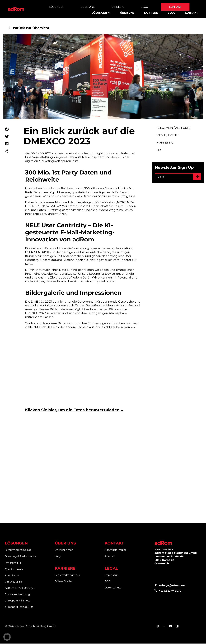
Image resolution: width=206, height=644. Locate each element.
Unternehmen (64, 550)
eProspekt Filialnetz (18, 601)
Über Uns (88, 7)
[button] (7, 130)
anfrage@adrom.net (173, 586)
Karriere (118, 7)
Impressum (112, 576)
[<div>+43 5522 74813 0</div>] (156, 591)
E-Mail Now (12, 576)
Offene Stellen (64, 582)
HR (162, 150)
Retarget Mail (14, 563)
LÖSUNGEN (16, 544)
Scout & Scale (14, 582)
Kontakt (175, 7)
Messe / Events (171, 136)
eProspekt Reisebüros (19, 607)
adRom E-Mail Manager (20, 589)
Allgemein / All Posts (175, 128)
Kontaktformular (115, 550)
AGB (107, 582)
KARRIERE (65, 569)
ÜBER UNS (65, 544)
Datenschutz (113, 588)
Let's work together (67, 576)
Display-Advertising (17, 595)
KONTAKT (114, 544)
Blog (144, 7)
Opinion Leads (14, 570)
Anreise (109, 557)
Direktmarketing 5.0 (18, 550)
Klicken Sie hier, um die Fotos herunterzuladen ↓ (74, 410)
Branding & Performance (21, 557)
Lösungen (57, 7)
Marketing (168, 143)
